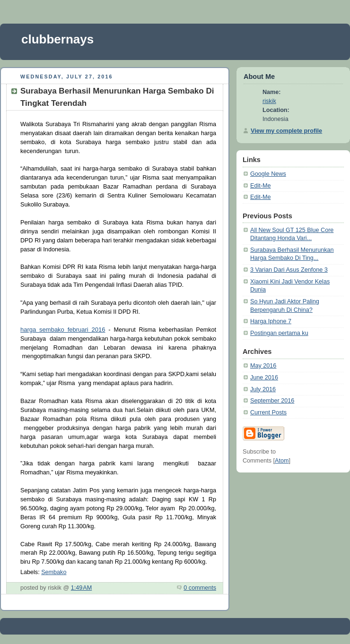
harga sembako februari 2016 (63, 330)
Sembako (54, 572)
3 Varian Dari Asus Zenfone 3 (289, 270)
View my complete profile (286, 131)
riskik (269, 101)
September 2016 (272, 401)
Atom (282, 461)
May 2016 (263, 366)
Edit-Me (260, 186)
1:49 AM (82, 588)
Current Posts (268, 412)
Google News (268, 174)
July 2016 (263, 389)
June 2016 (264, 378)
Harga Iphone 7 (271, 321)
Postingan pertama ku (279, 333)
